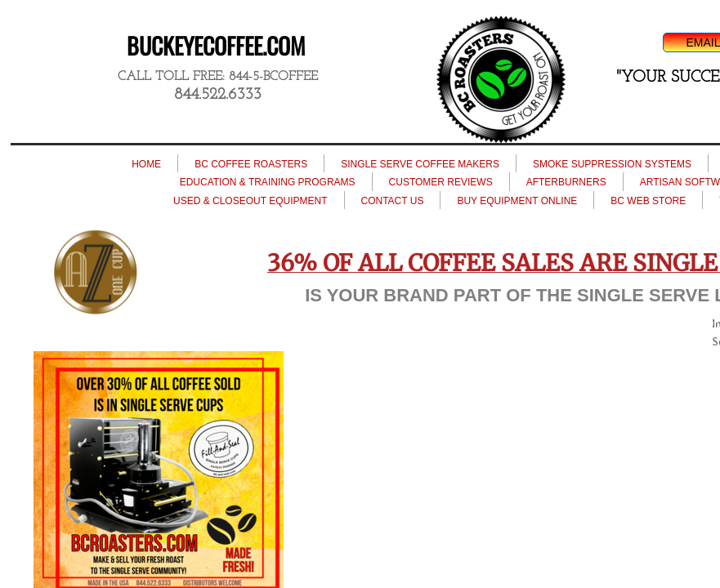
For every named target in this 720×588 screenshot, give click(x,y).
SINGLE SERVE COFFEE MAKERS (420, 164)
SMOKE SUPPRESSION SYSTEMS (612, 164)
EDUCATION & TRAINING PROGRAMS (268, 182)
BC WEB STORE (648, 201)
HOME (146, 164)
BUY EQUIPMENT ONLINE (517, 201)
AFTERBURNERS (566, 182)
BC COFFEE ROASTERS (251, 164)
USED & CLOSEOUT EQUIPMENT (250, 201)
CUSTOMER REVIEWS (441, 182)
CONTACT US (393, 201)
